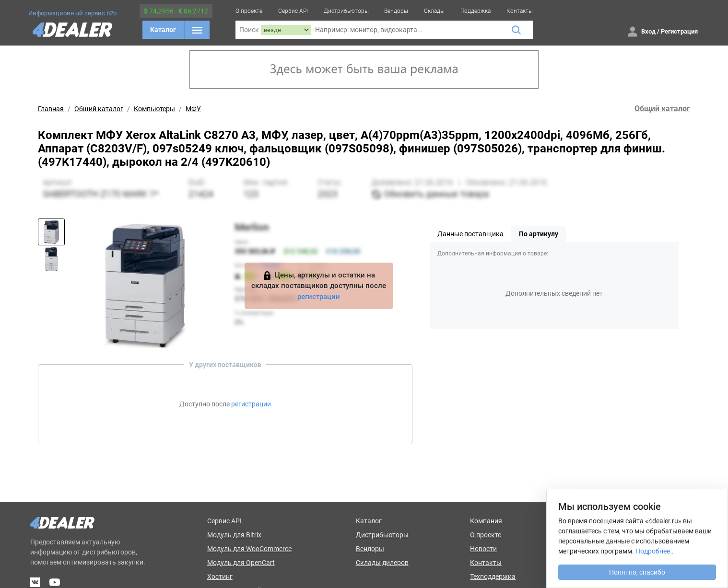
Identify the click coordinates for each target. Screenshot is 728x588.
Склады (434, 11)
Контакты (520, 11)
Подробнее (653, 551)
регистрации (319, 297)
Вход (648, 31)
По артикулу (539, 234)
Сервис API (293, 11)
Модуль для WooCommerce (249, 549)
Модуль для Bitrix (234, 535)
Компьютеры (154, 109)
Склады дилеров (382, 563)
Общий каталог (99, 109)
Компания (486, 521)
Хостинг (220, 576)
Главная (51, 109)
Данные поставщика (470, 234)
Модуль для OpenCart (241, 563)
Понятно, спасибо (637, 572)
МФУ (193, 109)
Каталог (163, 30)
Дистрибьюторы (346, 11)
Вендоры (396, 11)
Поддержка (476, 11)
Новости (483, 549)
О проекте (249, 11)
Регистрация (679, 31)
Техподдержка (493, 576)
